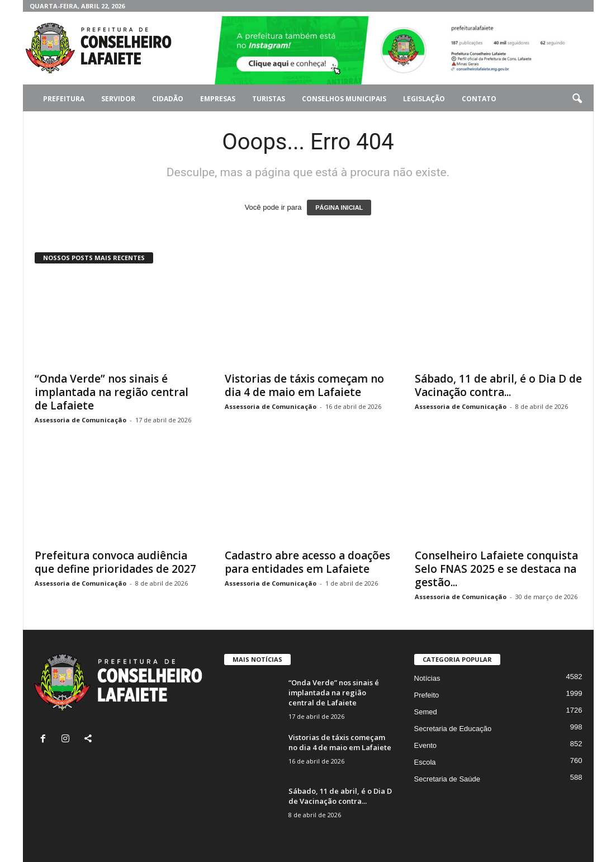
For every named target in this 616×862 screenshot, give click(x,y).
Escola (425, 762)
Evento (425, 745)
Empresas (218, 99)
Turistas (269, 99)
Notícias (427, 678)
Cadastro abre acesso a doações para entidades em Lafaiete (307, 562)
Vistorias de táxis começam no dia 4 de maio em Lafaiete (304, 385)
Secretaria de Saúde (447, 779)
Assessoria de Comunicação (80, 420)
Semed (426, 712)
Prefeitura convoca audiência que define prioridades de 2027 (115, 562)
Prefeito (427, 695)
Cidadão (168, 99)
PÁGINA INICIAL (339, 208)
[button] (577, 99)
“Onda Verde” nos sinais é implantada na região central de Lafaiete (112, 392)
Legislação (424, 99)
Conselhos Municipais (344, 99)
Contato (479, 99)
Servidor (118, 99)
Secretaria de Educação (453, 729)
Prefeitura (64, 99)
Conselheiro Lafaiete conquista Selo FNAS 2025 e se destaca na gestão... (496, 569)
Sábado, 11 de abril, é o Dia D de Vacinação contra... (498, 385)
